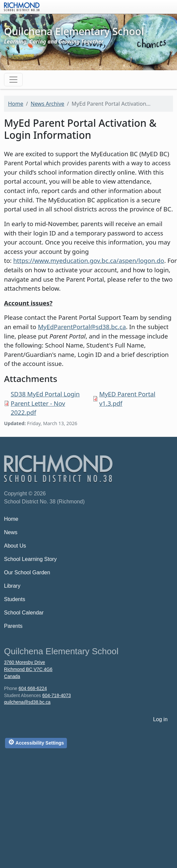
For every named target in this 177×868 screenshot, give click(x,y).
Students (15, 599)
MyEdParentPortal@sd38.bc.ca (82, 327)
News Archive (47, 104)
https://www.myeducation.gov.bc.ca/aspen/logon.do (88, 260)
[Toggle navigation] (13, 80)
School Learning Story (30, 559)
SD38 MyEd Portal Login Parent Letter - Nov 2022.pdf (45, 403)
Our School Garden (27, 572)
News (11, 532)
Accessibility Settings (36, 742)
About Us (15, 546)
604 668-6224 (33, 689)
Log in (160, 719)
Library (12, 586)
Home (16, 104)
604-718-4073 (56, 696)
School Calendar (24, 613)
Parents (13, 626)
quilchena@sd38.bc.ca (27, 702)
